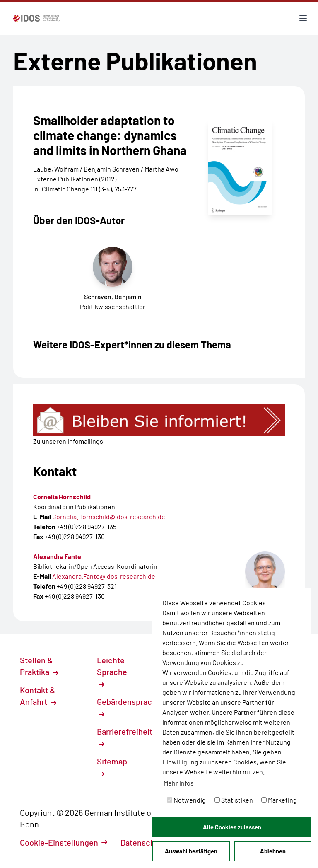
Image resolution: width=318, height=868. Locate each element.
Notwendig (186, 800)
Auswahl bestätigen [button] (191, 851)
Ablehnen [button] (273, 851)
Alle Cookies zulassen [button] (232, 827)
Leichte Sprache (112, 671)
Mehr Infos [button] (179, 783)
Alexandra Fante (57, 556)
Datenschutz (148, 842)
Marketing (279, 800)
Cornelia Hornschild (62, 497)
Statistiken (234, 800)
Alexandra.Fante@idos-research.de (104, 576)
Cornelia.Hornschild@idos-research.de (109, 516)
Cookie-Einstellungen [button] (64, 842)
